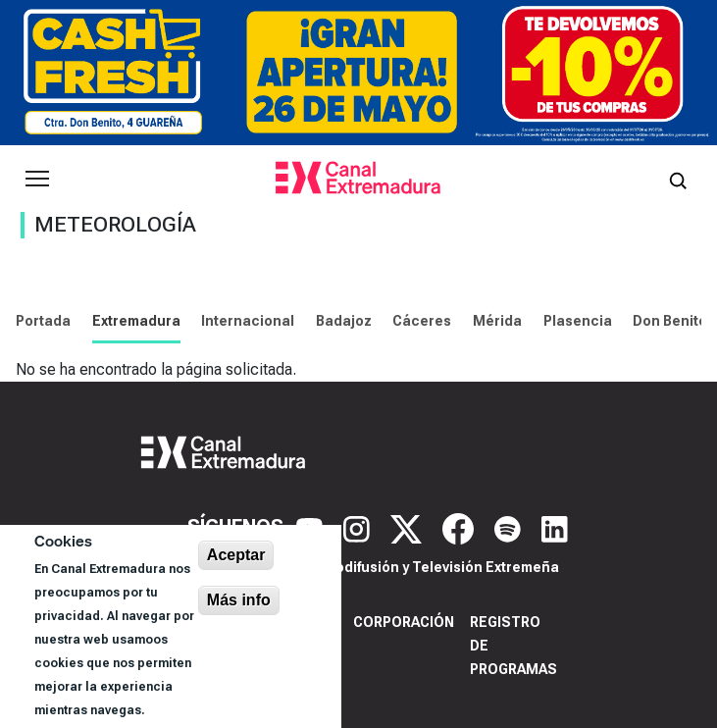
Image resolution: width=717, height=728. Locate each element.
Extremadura (136, 321)
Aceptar (236, 555)
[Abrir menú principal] (37, 179)
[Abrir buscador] (678, 179)
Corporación (404, 622)
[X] (409, 528)
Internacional (248, 321)
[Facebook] (461, 528)
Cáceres (422, 321)
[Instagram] (359, 528)
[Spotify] (510, 528)
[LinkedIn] (555, 528)
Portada (43, 321)
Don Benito (670, 321)
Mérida (497, 321)
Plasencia (578, 321)
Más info (239, 600)
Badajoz (344, 321)
